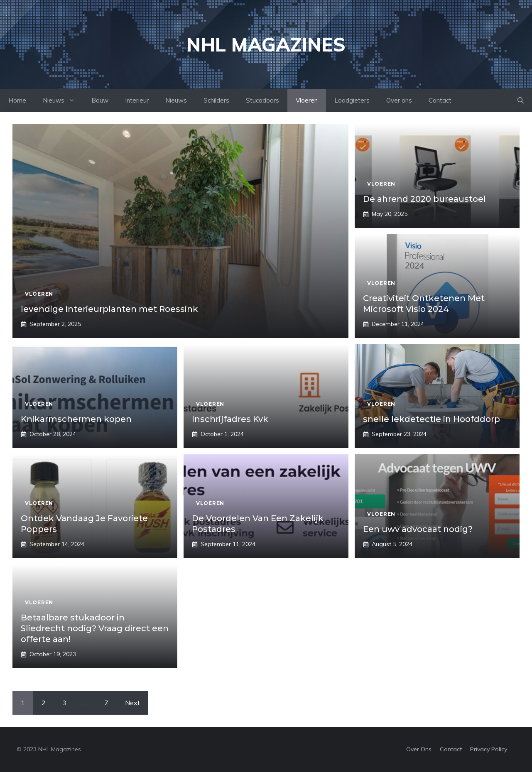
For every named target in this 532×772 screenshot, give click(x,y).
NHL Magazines (266, 44)
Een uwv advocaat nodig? (418, 529)
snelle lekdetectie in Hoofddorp (431, 419)
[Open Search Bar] (521, 100)
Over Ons (419, 749)
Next (132, 703)
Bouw (100, 100)
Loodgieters (352, 100)
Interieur (137, 100)
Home (17, 100)
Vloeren (307, 100)
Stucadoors (262, 100)
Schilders (216, 100)
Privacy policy (489, 749)
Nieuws (63, 100)
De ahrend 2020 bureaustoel (424, 199)
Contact (440, 100)
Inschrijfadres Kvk (230, 419)
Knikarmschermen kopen (76, 419)
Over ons (399, 100)
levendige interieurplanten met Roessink (109, 309)
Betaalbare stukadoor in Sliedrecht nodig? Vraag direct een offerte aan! (95, 628)
